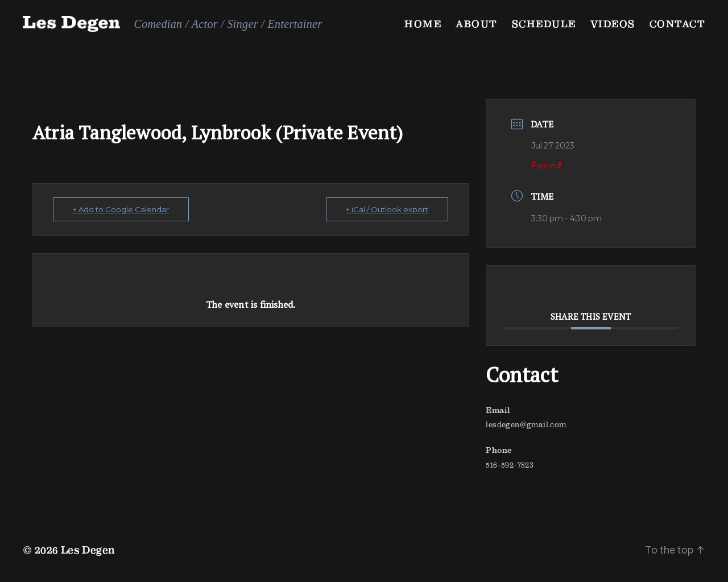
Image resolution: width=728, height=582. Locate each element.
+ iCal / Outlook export (387, 209)
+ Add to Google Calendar (121, 209)
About (477, 24)
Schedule (544, 24)
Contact (678, 24)
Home (423, 24)
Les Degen (88, 550)
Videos (613, 24)
